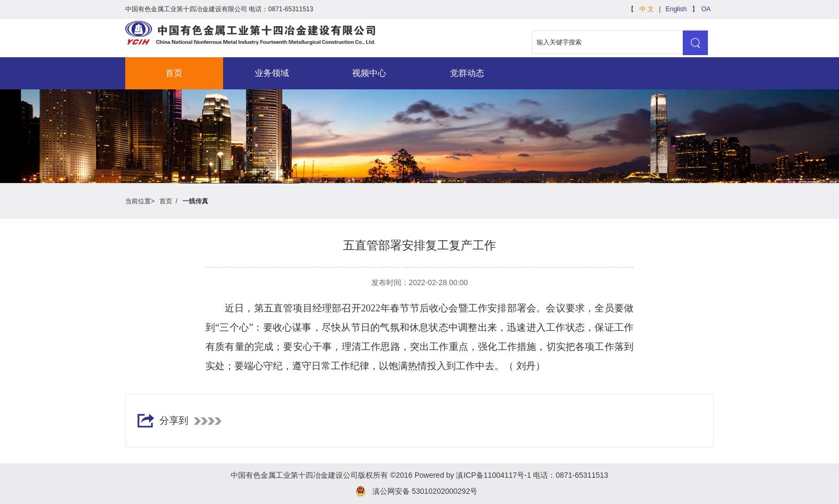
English (676, 9)
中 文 (647, 9)
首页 (174, 73)
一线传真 (195, 201)
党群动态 (467, 73)
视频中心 (369, 73)
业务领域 (272, 73)
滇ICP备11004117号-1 (493, 475)
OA (706, 9)
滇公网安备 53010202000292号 (425, 491)
